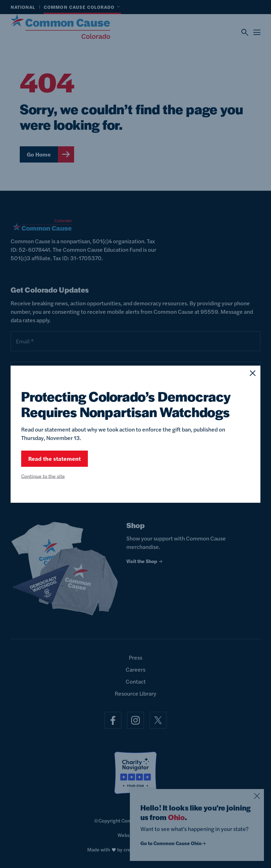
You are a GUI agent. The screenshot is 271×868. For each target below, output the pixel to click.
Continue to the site (43, 476)
